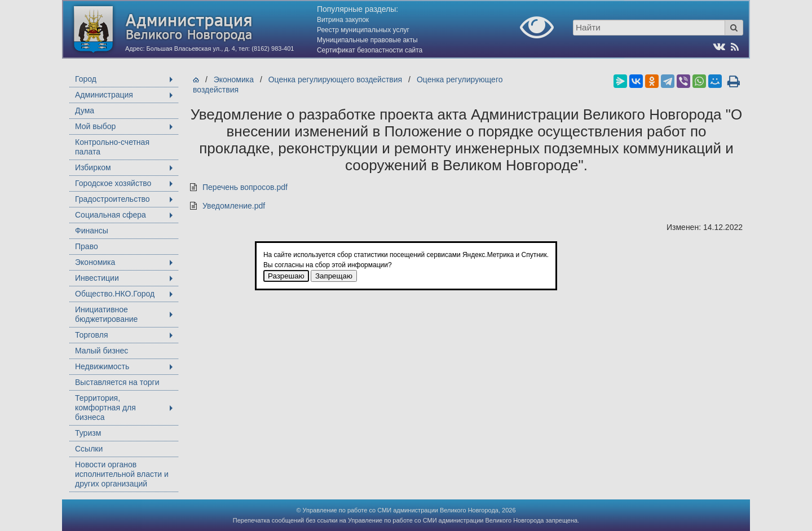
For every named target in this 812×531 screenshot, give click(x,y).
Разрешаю (286, 276)
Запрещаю (334, 276)
